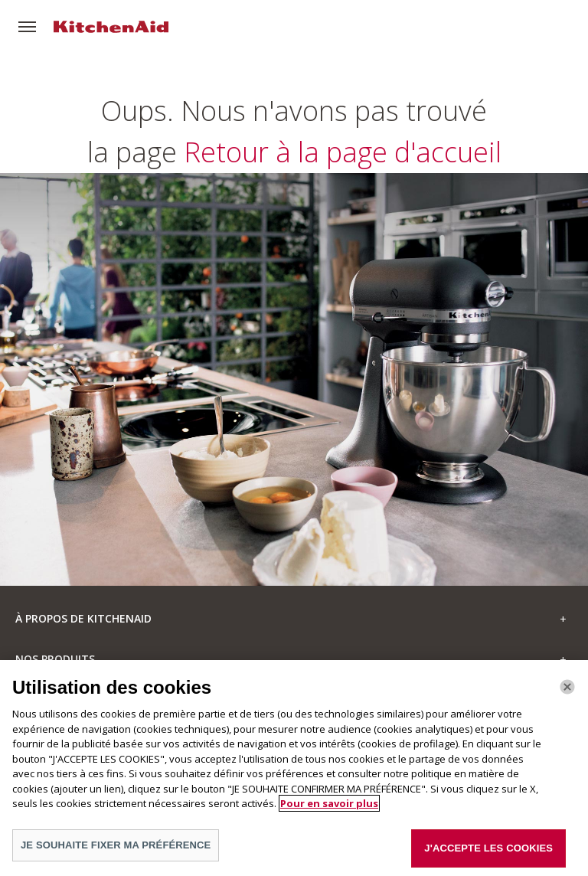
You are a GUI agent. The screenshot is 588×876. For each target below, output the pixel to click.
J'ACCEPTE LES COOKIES (488, 853)
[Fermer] (567, 692)
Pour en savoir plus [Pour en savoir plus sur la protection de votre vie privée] (329, 809)
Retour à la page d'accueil (294, 360)
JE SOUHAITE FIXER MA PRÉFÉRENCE (116, 850)
